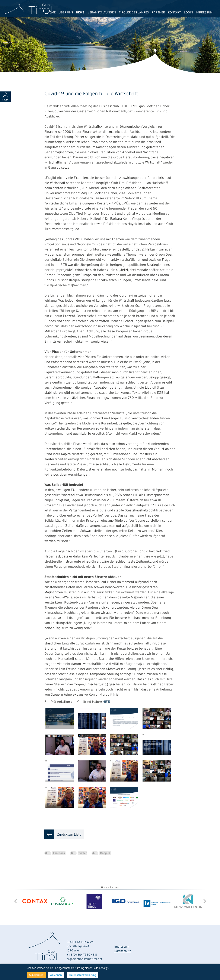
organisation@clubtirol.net (84, 959)
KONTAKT (174, 13)
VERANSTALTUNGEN (102, 13)
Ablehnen (56, 975)
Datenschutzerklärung (83, 975)
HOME (52, 13)
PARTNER (158, 13)
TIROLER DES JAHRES (134, 13)
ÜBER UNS (66, 13)
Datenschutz (123, 951)
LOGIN (188, 13)
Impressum (122, 947)
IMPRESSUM (204, 13)
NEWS (80, 13)
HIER (106, 702)
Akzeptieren (36, 975)
